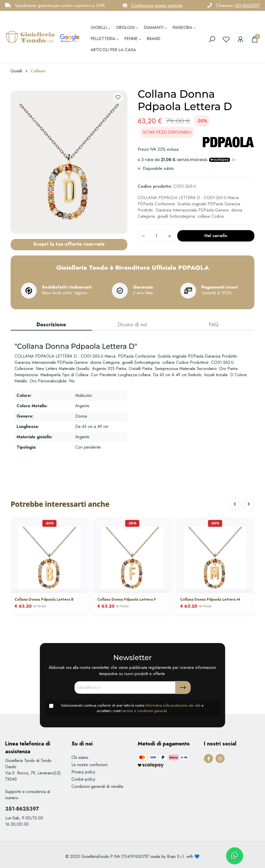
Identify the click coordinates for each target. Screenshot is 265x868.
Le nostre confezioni (89, 765)
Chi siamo (80, 757)
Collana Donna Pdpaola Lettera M (210, 599)
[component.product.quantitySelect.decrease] (143, 236)
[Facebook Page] (208, 758)
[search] (212, 39)
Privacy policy (83, 772)
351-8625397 (247, 5)
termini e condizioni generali (145, 711)
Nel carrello (216, 236)
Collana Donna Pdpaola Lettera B (44, 599)
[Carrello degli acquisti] (255, 39)
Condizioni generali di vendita (97, 786)
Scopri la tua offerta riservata (69, 244)
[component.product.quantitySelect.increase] (170, 236)
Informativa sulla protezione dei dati (173, 705)
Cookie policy (83, 779)
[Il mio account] (240, 39)
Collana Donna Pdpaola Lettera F (127, 599)
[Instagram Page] (220, 758)
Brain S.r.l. (176, 856)
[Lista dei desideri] (226, 39)
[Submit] (183, 688)
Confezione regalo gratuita (157, 5)
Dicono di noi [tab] (132, 325)
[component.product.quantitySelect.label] (157, 236)
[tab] (51, 325)
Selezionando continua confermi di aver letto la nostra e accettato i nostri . (132, 708)
